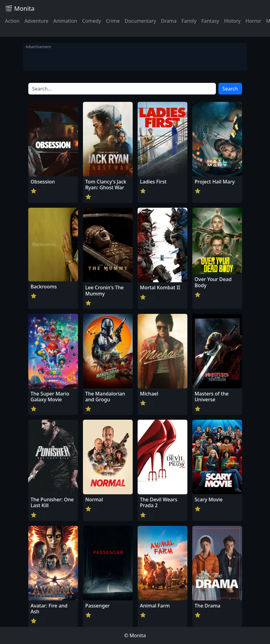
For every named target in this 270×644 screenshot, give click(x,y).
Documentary (140, 21)
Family (189, 21)
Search (230, 89)
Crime (113, 21)
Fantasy (210, 21)
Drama (169, 21)
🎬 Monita (20, 8)
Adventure (36, 21)
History (232, 21)
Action (12, 21)
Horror (253, 21)
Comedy (92, 21)
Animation (65, 21)
